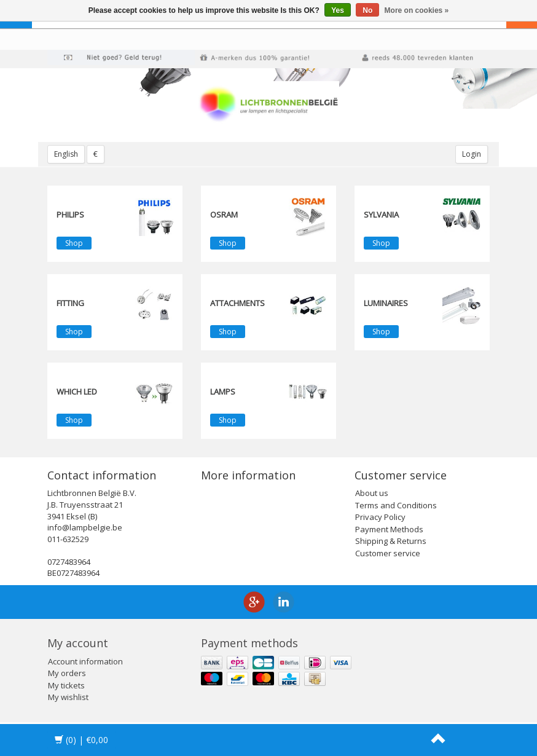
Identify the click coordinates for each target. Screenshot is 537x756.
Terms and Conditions (396, 505)
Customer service (388, 553)
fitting (70, 303)
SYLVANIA (381, 215)
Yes (338, 10)
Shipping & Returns (391, 541)
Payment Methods (389, 529)
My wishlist (68, 697)
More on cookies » (417, 10)
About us (372, 493)
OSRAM (224, 215)
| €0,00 (81, 740)
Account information (85, 661)
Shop (74, 243)
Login (472, 154)
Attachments (237, 303)
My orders (67, 673)
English (66, 154)
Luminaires (386, 303)
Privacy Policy (380, 517)
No (367, 10)
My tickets (66, 685)
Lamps (223, 392)
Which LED (77, 392)
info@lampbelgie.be (85, 527)
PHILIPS (70, 215)
